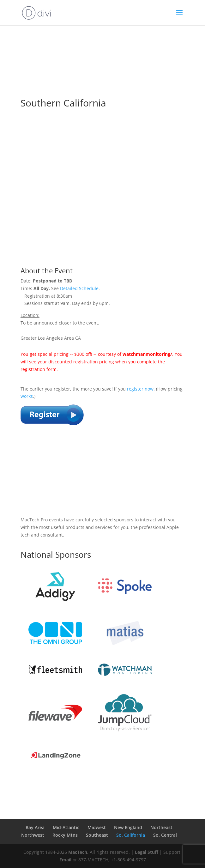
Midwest (97, 827)
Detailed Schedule (79, 288)
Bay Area (35, 827)
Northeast (161, 827)
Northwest (33, 835)
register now (140, 389)
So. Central (165, 835)
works (27, 396)
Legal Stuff (147, 852)
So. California (131, 835)
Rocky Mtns (65, 835)
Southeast (97, 835)
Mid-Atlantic (66, 827)
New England (128, 827)
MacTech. (78, 852)
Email (65, 860)
